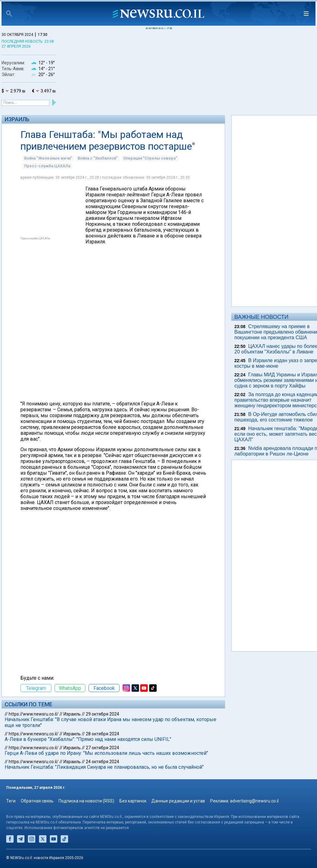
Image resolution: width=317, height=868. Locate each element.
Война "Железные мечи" (48, 158)
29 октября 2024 (102, 714)
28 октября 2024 (102, 734)
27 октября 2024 (102, 748)
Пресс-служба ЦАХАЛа (47, 166)
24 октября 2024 (102, 762)
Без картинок (133, 801)
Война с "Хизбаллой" (98, 158)
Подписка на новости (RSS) (86, 801)
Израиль (17, 119)
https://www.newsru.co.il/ (34, 714)
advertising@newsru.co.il (254, 801)
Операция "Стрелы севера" (150, 158)
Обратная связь (37, 801)
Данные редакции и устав (178, 801)
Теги (11, 801)
